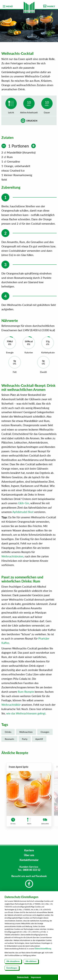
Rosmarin (9, 739)
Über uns (29, 855)
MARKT (49, 6)
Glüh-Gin (24, 503)
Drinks (8, 732)
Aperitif (39, 739)
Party (25, 739)
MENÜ (8, 6)
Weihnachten (26, 732)
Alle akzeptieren (13, 961)
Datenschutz (23, 977)
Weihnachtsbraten (12, 556)
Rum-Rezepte (26, 692)
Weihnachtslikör (11, 705)
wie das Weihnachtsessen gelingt (26, 713)
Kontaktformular (29, 860)
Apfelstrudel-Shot (23, 512)
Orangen (45, 732)
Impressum (36, 977)
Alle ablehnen (31, 961)
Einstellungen (12, 968)
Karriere (29, 850)
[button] (50, 797)
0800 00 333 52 (32, 870)
